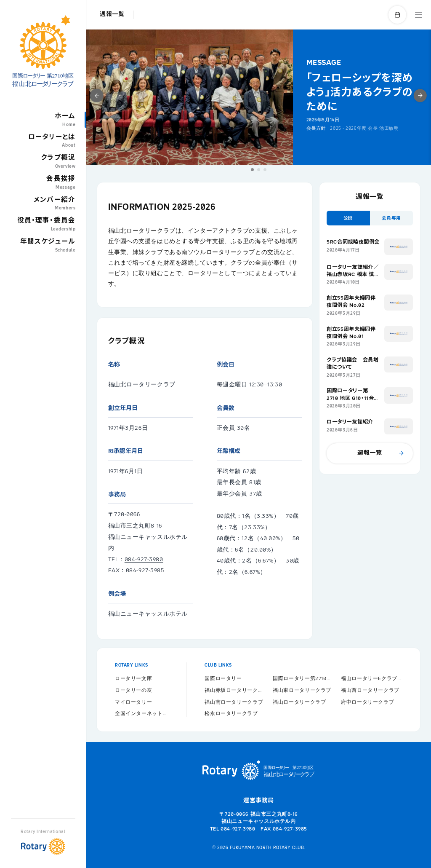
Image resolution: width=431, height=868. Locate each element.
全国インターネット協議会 (142, 714)
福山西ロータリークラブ (370, 690)
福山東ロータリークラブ (302, 690)
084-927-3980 (144, 560)
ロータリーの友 (133, 690)
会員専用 (391, 218)
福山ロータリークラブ (299, 702)
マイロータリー (133, 702)
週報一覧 (112, 14)
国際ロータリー (223, 679)
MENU (419, 15)
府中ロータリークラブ (367, 702)
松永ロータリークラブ (231, 714)
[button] (252, 170)
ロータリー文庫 (133, 679)
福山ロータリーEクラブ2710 (372, 679)
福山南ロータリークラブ (234, 702)
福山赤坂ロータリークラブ (235, 690)
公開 (348, 218)
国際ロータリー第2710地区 (303, 679)
